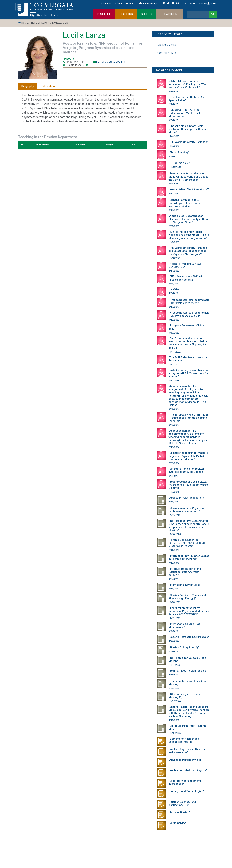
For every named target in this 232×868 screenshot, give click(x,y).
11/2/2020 (174, 146)
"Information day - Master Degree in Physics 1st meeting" (189, 558)
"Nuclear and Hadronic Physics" (188, 770)
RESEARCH (104, 14)
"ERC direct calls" (179, 163)
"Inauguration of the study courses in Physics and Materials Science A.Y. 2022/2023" (189, 611)
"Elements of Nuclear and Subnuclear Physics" (184, 740)
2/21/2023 (174, 380)
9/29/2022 (174, 502)
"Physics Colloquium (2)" (184, 648)
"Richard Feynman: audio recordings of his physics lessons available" (184, 203)
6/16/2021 (174, 210)
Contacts (106, 3)
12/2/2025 (174, 492)
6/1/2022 (173, 91)
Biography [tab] (28, 86)
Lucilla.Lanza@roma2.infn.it (111, 62)
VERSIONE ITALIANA (196, 3)
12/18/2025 (175, 534)
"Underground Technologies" (186, 791)
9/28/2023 (174, 425)
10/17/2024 (175, 701)
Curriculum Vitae (167, 45)
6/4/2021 (173, 184)
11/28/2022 (175, 602)
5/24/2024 (174, 688)
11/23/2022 (175, 364)
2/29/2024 (174, 463)
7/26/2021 (174, 226)
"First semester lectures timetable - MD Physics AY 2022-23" (189, 314)
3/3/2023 (173, 631)
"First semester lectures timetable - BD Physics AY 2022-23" (189, 302)
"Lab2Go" (174, 289)
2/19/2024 (174, 447)
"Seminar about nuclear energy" (188, 671)
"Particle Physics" (179, 813)
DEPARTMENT (170, 14)
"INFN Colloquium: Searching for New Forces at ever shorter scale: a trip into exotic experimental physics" (189, 526)
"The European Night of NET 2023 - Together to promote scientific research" (188, 418)
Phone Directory (124, 3)
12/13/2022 (175, 618)
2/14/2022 (174, 563)
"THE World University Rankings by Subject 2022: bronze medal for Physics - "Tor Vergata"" (188, 251)
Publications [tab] (48, 86)
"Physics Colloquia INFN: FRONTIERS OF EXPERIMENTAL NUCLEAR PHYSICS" (187, 543)
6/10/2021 (174, 193)
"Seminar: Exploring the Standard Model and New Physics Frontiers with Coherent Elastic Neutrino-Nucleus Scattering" (189, 712)
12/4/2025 (174, 136)
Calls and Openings (147, 3)
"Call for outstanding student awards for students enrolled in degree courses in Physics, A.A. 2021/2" (188, 343)
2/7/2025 (173, 104)
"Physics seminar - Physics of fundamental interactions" (187, 510)
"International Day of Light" (185, 585)
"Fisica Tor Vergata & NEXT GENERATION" (185, 265)
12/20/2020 (175, 167)
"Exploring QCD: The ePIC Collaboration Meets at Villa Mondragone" (185, 113)
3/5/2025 (173, 120)
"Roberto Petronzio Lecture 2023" (189, 637)
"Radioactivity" (177, 823)
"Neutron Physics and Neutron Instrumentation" (187, 751)
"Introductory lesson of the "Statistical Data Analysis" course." (185, 572)
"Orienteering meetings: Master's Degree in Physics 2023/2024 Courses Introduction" (188, 456)
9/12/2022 (174, 307)
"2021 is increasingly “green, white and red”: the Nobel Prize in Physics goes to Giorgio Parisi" (189, 235)
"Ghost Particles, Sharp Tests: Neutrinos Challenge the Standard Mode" (189, 129)
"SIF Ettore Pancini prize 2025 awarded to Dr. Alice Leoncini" (187, 470)
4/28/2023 (174, 641)
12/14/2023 (175, 665)
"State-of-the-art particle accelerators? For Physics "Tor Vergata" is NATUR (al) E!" (187, 84)
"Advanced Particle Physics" (186, 760)
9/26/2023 (174, 409)
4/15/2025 (174, 720)
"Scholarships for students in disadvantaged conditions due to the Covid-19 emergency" (188, 177)
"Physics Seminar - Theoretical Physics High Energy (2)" (187, 597)
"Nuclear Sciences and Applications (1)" (182, 804)
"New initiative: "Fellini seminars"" (189, 189)
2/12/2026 (174, 550)
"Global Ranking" (179, 153)
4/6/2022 (173, 293)
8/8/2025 (173, 476)
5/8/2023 (173, 651)
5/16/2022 (174, 589)
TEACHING (126, 14)
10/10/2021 (175, 258)
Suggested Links (166, 53)
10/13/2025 (175, 733)
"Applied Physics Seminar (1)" (187, 498)
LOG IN (212, 3)
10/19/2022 (175, 515)
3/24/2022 (174, 284)
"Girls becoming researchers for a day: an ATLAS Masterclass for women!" (188, 373)
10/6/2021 (174, 242)
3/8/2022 (173, 579)
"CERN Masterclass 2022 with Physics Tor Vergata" (186, 278)
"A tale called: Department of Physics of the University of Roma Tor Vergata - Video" (189, 219)
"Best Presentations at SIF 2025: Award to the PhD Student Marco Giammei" (188, 485)
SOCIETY (147, 14)
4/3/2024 (173, 675)
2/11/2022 (174, 271)
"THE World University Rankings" (188, 142)
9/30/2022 (174, 333)
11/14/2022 (175, 352)
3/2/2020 (173, 156)
